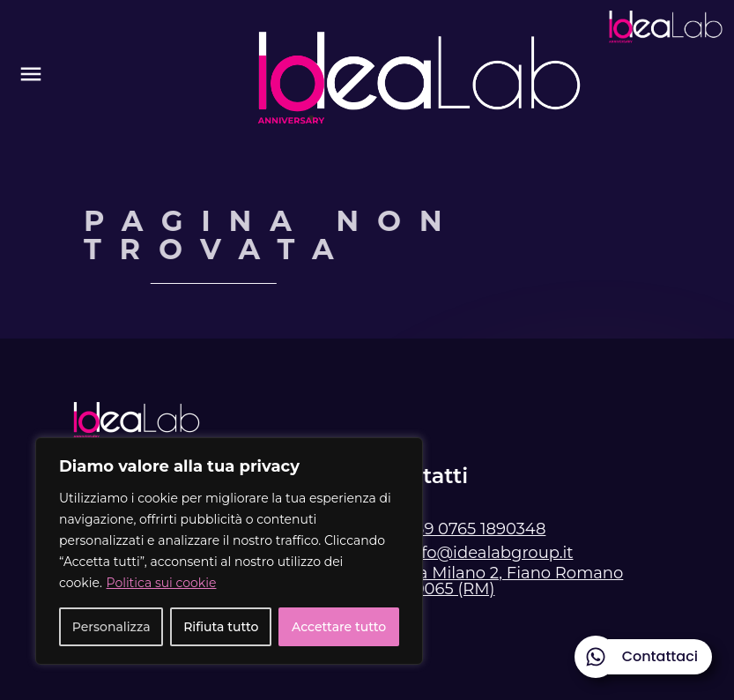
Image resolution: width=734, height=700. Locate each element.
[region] (229, 551)
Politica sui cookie (162, 583)
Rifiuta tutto (221, 627)
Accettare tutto (339, 627)
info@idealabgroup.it (489, 553)
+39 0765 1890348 (476, 529)
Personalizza (111, 627)
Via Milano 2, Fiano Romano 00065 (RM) (514, 581)
